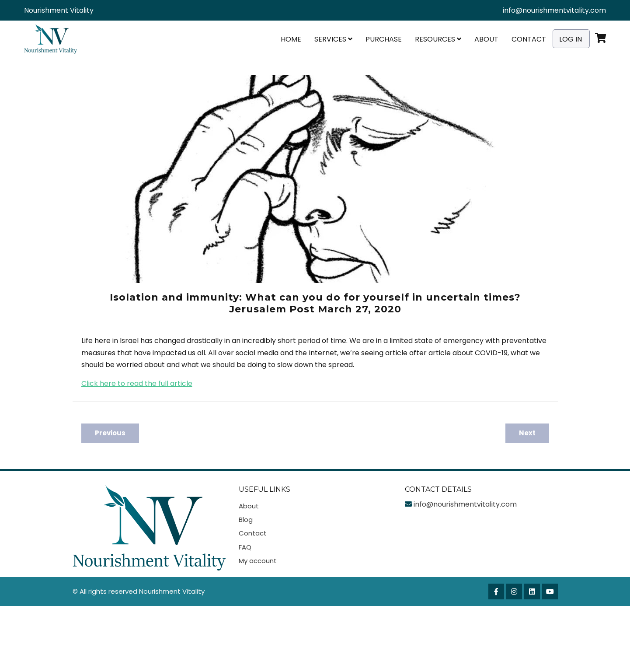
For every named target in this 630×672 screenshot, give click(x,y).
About (486, 39)
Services (333, 39)
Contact (529, 39)
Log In (571, 39)
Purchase (384, 39)
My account (258, 561)
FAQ (245, 547)
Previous (110, 433)
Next (527, 433)
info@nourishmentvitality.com (554, 10)
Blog (246, 520)
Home (291, 39)
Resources (438, 39)
